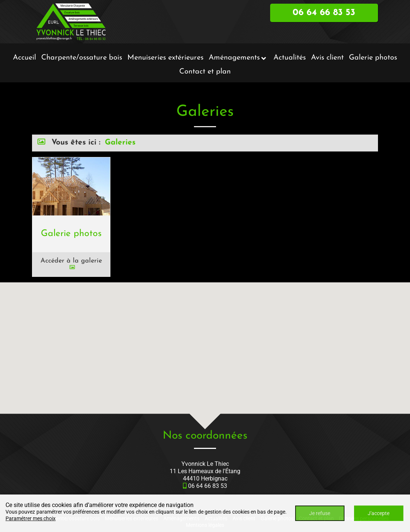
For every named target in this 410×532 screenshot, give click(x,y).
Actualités (290, 58)
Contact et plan (205, 72)
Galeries (120, 142)
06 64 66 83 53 (208, 486)
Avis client (327, 58)
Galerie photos (373, 58)
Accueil (24, 58)
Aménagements (234, 58)
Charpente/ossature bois (82, 58)
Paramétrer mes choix (31, 518)
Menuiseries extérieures (165, 58)
